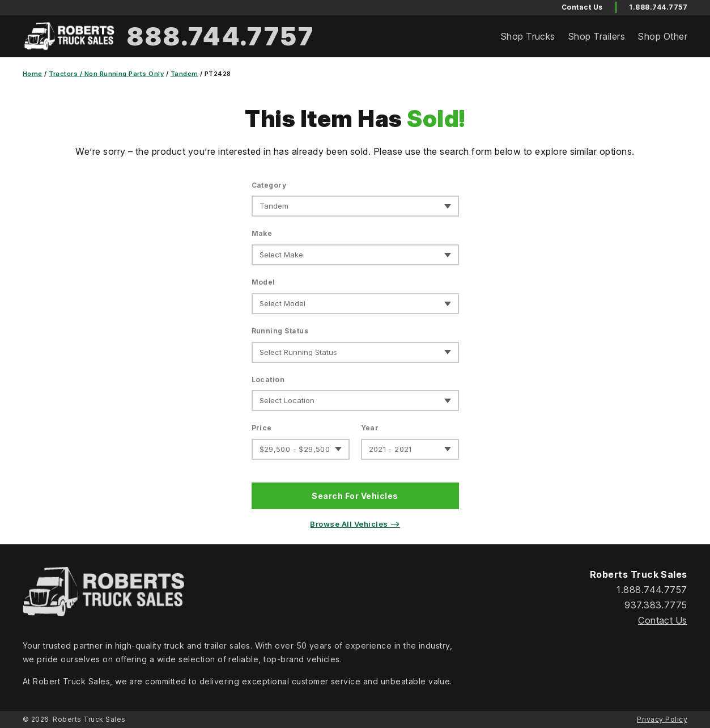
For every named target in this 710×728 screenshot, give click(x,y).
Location (268, 380)
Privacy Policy (662, 719)
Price (262, 428)
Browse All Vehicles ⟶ (355, 524)
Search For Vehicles (355, 496)
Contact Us (663, 620)
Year (370, 428)
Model (263, 282)
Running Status (280, 331)
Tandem (184, 74)
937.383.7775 (656, 605)
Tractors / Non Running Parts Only (106, 74)
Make (262, 233)
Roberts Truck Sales (89, 719)
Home (33, 74)
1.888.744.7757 (658, 7)
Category (269, 185)
